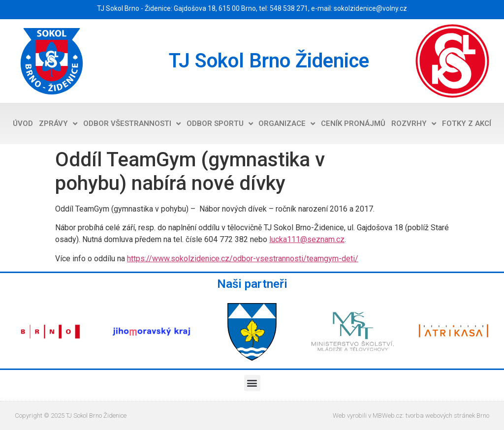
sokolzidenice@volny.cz (370, 8)
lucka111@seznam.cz (307, 239)
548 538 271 (289, 8)
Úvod (23, 123)
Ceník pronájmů (353, 123)
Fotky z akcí (467, 123)
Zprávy (58, 124)
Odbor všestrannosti (132, 124)
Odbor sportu (220, 124)
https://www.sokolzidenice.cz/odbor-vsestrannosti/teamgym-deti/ (243, 259)
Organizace (287, 124)
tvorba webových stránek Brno (447, 415)
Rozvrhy (414, 124)
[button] (252, 383)
